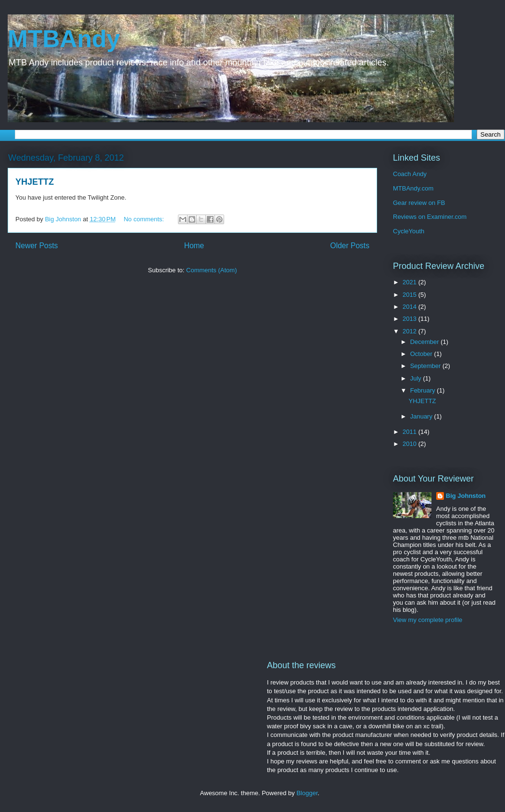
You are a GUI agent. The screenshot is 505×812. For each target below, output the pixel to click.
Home (194, 246)
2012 (410, 331)
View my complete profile (428, 620)
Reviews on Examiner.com (430, 217)
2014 (410, 307)
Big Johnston (466, 496)
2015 (410, 295)
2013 (410, 319)
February (424, 390)
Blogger (307, 793)
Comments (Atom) (211, 270)
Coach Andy (410, 174)
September (426, 366)
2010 (410, 444)
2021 (410, 282)
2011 (410, 432)
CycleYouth (409, 231)
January (422, 416)
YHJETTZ (35, 182)
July (417, 378)
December (426, 342)
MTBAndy (64, 39)
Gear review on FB (419, 203)
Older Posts (350, 246)
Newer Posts (37, 246)
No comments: (145, 219)
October (422, 354)
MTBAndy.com (413, 188)
